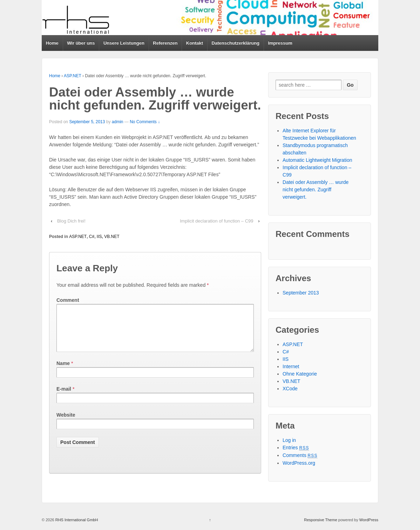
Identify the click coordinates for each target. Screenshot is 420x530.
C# (92, 237)
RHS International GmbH (76, 520)
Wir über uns (81, 43)
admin (118, 122)
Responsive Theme (321, 520)
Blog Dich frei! (71, 221)
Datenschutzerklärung (236, 43)
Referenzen (165, 43)
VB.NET (112, 237)
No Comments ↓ (145, 122)
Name (63, 372)
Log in (289, 440)
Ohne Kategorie (300, 374)
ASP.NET (73, 76)
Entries (296, 448)
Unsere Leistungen (124, 43)
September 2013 (301, 293)
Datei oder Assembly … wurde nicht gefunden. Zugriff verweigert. (316, 190)
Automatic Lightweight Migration (317, 160)
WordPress (369, 520)
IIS (99, 237)
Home (52, 43)
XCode (290, 389)
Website (66, 423)
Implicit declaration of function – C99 (217, 221)
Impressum (280, 43)
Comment (68, 300)
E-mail (64, 397)
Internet (291, 366)
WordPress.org (299, 463)
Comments (300, 455)
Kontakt (195, 43)
